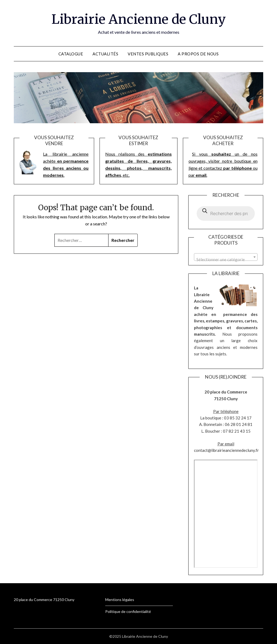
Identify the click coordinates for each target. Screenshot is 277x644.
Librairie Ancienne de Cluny (139, 19)
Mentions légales (120, 600)
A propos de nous (198, 54)
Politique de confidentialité (128, 611)
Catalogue (71, 54)
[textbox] (226, 259)
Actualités (105, 54)
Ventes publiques (148, 54)
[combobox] (226, 257)
